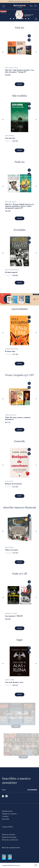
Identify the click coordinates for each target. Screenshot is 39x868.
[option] (19, 15)
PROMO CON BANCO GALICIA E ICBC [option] (19, 1)
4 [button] (20, 19)
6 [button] (26, 19)
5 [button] (23, 19)
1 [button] (11, 19)
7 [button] (29, 19)
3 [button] (17, 19)
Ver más (20, 84)
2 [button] (14, 19)
